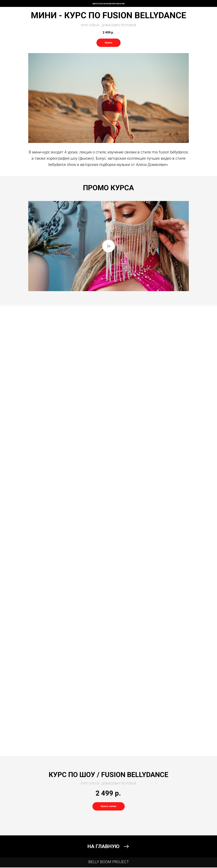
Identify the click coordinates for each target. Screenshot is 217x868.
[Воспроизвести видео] (108, 246)
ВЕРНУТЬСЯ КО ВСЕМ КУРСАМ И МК (109, 4)
